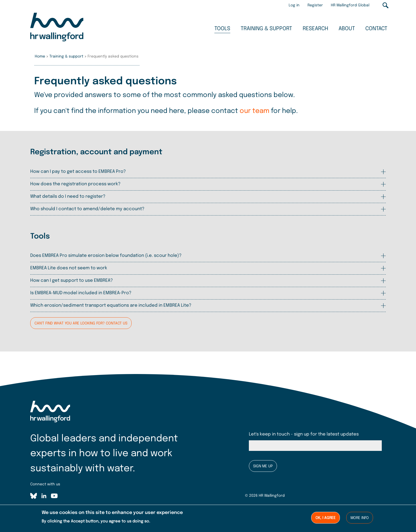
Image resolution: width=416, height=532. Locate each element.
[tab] (208, 172)
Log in (294, 5)
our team (254, 111)
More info (360, 518)
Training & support (266, 29)
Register (315, 5)
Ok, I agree (326, 518)
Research (315, 29)
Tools (222, 29)
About (347, 29)
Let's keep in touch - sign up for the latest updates (304, 434)
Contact (376, 29)
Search (385, 5)
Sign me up (263, 466)
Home (40, 56)
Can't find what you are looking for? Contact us (81, 323)
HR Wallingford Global (350, 5)
